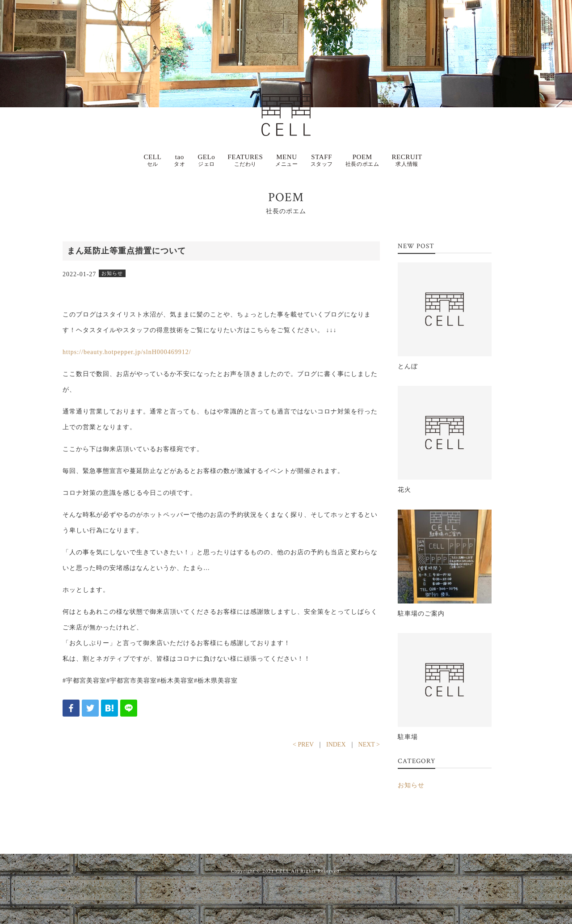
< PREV (303, 745)
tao (179, 160)
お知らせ (411, 785)
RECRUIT (407, 160)
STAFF (322, 160)
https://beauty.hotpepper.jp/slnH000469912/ (127, 352)
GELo (206, 160)
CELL (152, 160)
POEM (362, 160)
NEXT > (369, 745)
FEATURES (245, 160)
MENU (286, 160)
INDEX (336, 745)
